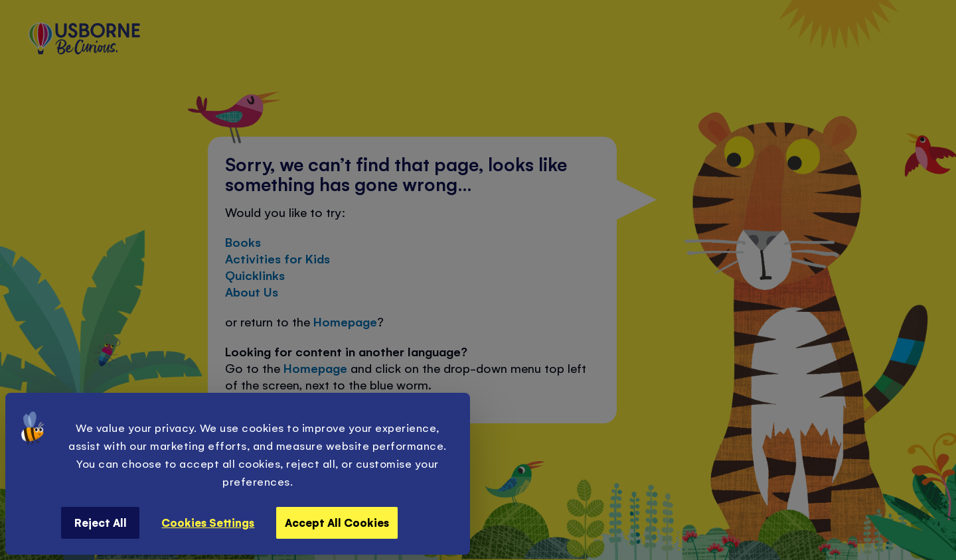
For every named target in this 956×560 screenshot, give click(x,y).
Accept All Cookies (337, 522)
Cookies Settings (208, 522)
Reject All (101, 522)
